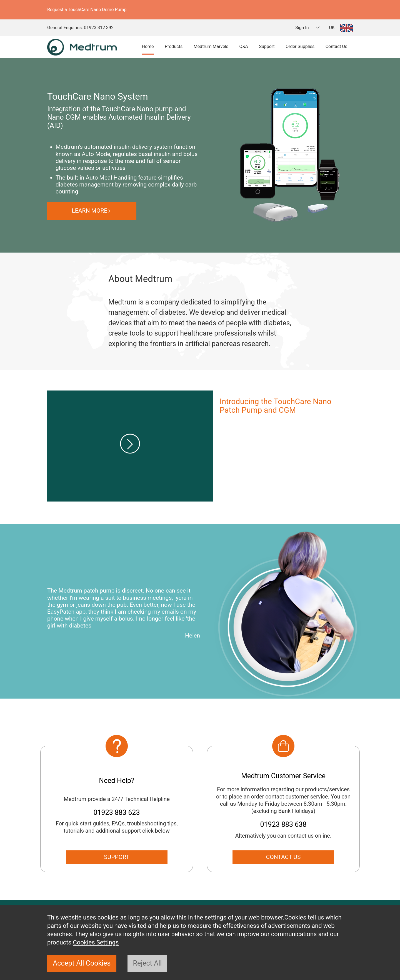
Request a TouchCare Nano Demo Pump (87, 10)
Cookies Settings (96, 942)
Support (267, 46)
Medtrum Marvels (211, 46)
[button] (187, 247)
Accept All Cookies (82, 963)
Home (148, 46)
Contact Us (337, 46)
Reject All (147, 963)
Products (174, 46)
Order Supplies (300, 46)
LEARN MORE (135, 211)
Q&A (244, 46)
